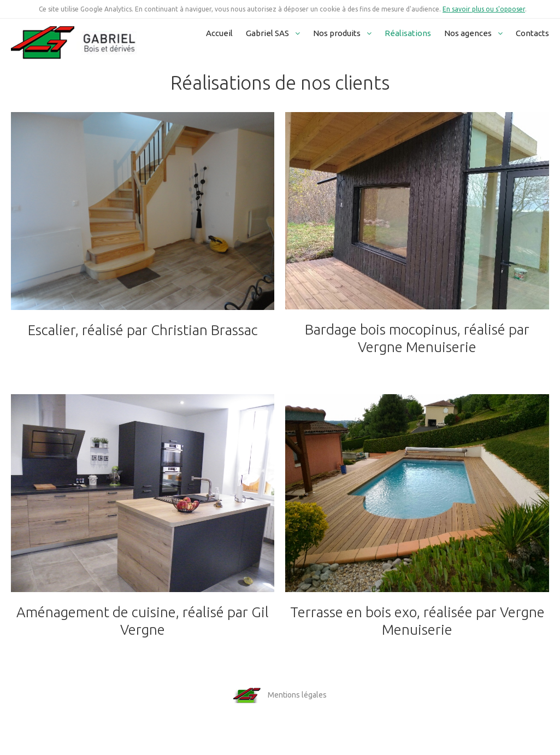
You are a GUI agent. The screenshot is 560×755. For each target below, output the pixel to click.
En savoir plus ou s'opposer (484, 9)
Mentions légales (297, 695)
